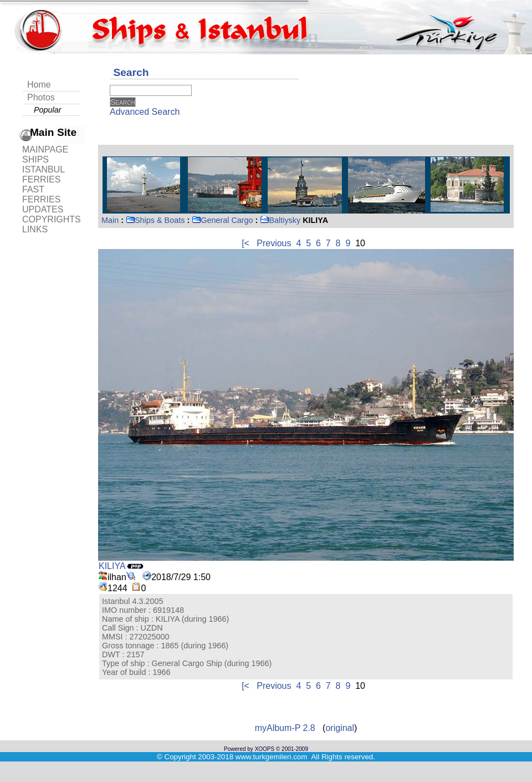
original (340, 728)
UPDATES (43, 209)
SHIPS (35, 159)
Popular (48, 110)
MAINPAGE (45, 149)
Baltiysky (280, 220)
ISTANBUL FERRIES (43, 174)
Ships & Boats (155, 220)
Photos (41, 97)
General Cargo (222, 220)
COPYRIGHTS (52, 219)
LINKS (35, 229)
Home (39, 85)
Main (110, 220)
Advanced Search (145, 112)
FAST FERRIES (41, 194)
